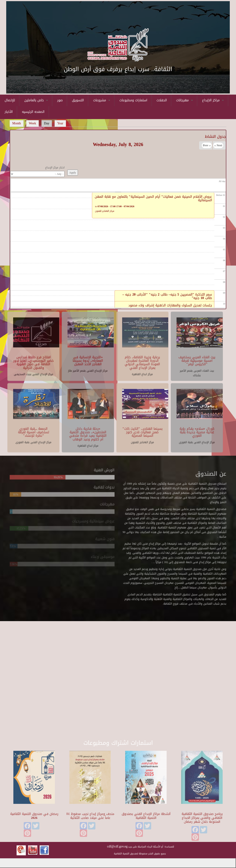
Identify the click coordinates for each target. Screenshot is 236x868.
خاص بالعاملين (36, 100)
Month (16, 123)
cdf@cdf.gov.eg (117, 846)
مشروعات (102, 100)
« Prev (207, 145)
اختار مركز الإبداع (55, 168)
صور (60, 100)
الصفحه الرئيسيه (33, 112)
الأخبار (9, 112)
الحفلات (162, 100)
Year (60, 123)
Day (48, 123)
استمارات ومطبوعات (133, 100)
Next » (218, 145)
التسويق (78, 100)
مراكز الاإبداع (213, 100)
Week (32, 123)
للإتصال (10, 100)
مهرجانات (184, 100)
